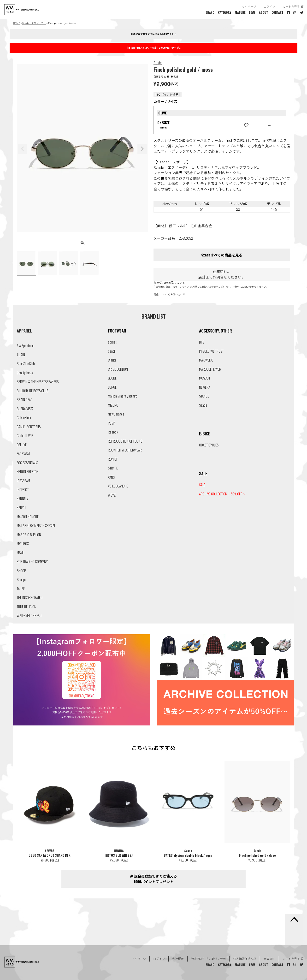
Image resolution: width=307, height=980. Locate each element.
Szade (158, 63)
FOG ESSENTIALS (27, 463)
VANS (111, 477)
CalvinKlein (24, 417)
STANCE (204, 396)
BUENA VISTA (25, 409)
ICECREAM (23, 481)
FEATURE (240, 12)
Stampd (22, 579)
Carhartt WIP (25, 435)
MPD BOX (23, 543)
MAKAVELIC (206, 360)
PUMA (112, 423)
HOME (17, 23)
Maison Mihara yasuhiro (123, 396)
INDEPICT (23, 489)
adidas (112, 342)
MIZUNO (113, 405)
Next (142, 149)
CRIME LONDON (118, 369)
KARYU (21, 507)
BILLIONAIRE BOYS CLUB (33, 391)
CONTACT (277, 12)
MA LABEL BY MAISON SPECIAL (36, 525)
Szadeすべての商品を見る (222, 255)
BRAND (210, 12)
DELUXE (22, 445)
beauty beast (25, 373)
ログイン (269, 6)
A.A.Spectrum (25, 345)
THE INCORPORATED (30, 597)
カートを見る (291, 6)
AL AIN (21, 355)
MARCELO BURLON (29, 535)
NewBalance (116, 414)
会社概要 (178, 959)
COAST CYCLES (209, 445)
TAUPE (21, 588)
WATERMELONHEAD (29, 615)
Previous (23, 149)
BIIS (202, 342)
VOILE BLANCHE (118, 486)
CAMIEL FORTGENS (29, 427)
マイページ (249, 6)
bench (112, 351)
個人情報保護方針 (245, 959)
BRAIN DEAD (25, 399)
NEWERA (205, 387)
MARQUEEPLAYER (210, 369)
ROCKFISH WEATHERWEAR (125, 450)
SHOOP (21, 570)
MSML (21, 552)
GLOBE (112, 378)
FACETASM (23, 453)
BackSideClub (26, 363)
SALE (202, 485)
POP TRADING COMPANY (32, 561)
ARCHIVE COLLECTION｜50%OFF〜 (222, 494)
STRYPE (113, 468)
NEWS (252, 12)
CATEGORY (225, 12)
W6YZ (112, 495)
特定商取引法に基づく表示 (208, 959)
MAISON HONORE (28, 517)
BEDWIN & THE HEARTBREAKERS (38, 381)
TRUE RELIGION (27, 606)
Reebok (113, 432)
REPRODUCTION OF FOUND (125, 441)
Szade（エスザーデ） (34, 23)
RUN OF (113, 459)
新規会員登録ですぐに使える (153, 879)
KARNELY (23, 499)
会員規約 (269, 959)
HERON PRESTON (28, 471)
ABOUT (263, 12)
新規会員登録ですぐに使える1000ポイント (154, 34)
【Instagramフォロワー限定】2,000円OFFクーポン (154, 48)
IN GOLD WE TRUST (211, 351)
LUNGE (112, 387)
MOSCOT (205, 378)
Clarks (112, 360)
